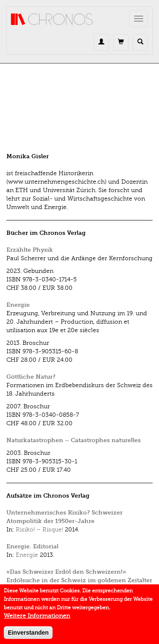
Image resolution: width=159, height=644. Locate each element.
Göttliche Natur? (31, 377)
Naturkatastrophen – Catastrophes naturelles (74, 440)
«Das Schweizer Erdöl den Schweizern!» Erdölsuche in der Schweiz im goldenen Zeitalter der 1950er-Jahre (79, 580)
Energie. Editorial (32, 546)
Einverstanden (28, 636)
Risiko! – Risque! (39, 530)
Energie (18, 305)
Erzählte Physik (30, 250)
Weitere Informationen (37, 619)
